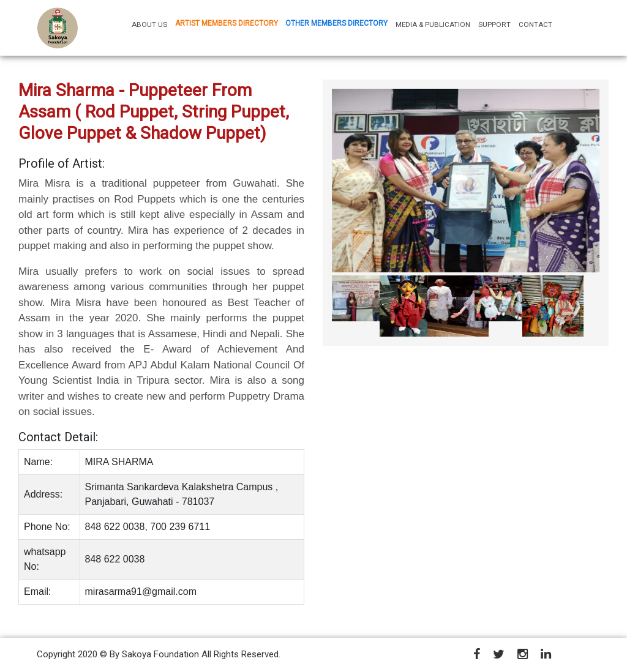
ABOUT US (151, 24)
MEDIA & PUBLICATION (433, 24)
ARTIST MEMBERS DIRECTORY (227, 23)
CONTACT (535, 24)
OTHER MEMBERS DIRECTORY (336, 23)
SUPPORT (494, 24)
